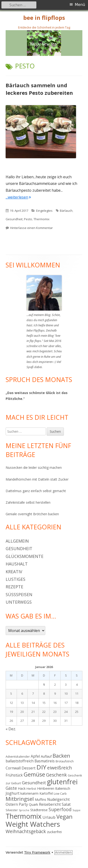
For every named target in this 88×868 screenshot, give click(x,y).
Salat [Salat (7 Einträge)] (66, 804)
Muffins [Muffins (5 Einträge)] (40, 799)
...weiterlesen (18, 197)
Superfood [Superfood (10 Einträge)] (60, 809)
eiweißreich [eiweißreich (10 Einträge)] (59, 768)
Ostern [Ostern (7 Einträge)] (12, 804)
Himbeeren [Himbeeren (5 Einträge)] (46, 788)
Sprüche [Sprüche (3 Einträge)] (24, 810)
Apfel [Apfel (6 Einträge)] (35, 756)
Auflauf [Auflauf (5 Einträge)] (46, 756)
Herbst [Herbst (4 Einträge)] (31, 789)
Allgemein (17, 541)
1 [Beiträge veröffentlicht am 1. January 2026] (44, 685)
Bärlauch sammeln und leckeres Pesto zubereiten (39, 89)
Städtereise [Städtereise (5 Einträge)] (39, 810)
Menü (80, 5)
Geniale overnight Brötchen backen (32, 514)
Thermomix (42, 219)
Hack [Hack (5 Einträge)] (22, 788)
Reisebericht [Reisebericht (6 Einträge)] (50, 804)
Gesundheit (14, 219)
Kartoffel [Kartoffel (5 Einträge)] (46, 793)
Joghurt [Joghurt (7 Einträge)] (13, 793)
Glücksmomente (25, 556)
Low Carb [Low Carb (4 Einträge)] (60, 793)
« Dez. (11, 729)
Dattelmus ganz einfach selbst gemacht (36, 491)
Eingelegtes (44, 211)
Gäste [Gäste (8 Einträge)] (11, 788)
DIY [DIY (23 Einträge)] (41, 767)
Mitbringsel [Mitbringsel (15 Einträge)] (20, 799)
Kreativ (14, 572)
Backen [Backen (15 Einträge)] (61, 756)
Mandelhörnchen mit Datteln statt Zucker (37, 479)
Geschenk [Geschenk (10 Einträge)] (56, 775)
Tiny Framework (37, 852)
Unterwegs (19, 602)
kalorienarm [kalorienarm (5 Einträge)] (29, 793)
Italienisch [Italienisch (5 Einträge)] (63, 788)
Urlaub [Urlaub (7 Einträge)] (49, 817)
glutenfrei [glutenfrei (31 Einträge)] (62, 782)
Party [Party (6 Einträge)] (23, 804)
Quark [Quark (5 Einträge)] (33, 804)
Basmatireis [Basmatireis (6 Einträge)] (45, 761)
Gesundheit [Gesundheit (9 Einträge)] (34, 783)
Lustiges (15, 579)
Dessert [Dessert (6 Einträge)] (29, 768)
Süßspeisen (19, 594)
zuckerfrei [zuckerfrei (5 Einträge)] (54, 832)
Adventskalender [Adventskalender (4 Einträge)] (18, 756)
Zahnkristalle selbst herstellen (28, 502)
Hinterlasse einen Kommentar (31, 228)
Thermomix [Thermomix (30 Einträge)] (24, 816)
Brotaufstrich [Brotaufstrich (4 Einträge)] (65, 761)
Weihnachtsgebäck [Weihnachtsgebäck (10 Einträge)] (26, 831)
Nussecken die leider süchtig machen (34, 467)
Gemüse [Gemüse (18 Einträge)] (34, 774)
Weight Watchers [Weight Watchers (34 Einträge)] (33, 824)
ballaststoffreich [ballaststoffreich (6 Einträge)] (20, 761)
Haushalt (17, 564)
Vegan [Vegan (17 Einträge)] (64, 817)
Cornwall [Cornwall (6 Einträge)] (13, 768)
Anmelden (63, 852)
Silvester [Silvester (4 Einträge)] (12, 810)
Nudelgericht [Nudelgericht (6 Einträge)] (58, 799)
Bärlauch (66, 211)
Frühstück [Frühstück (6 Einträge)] (14, 775)
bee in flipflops (44, 18)
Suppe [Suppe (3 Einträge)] (77, 810)
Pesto (28, 219)
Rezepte (14, 587)
